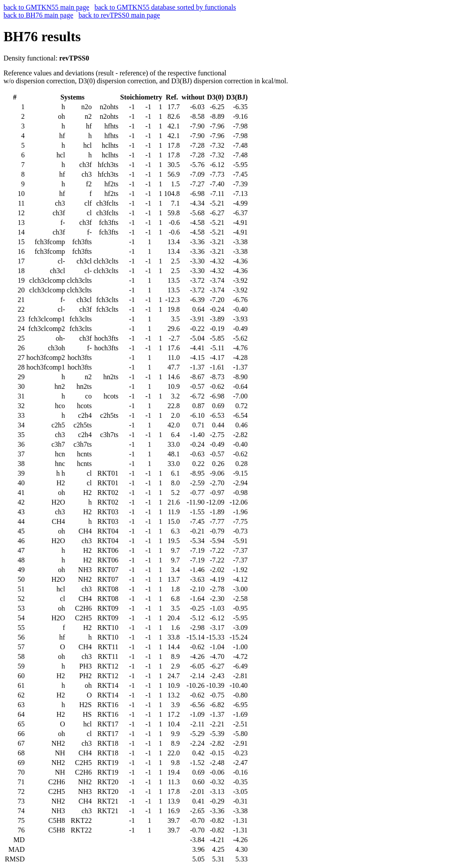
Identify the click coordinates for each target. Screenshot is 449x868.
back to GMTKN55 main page (46, 7)
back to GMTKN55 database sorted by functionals (166, 7)
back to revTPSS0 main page (119, 15)
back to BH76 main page (38, 15)
